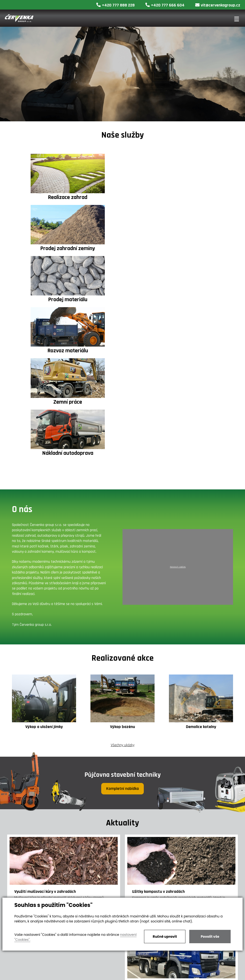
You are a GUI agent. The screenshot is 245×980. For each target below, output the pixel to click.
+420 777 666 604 (165, 5)
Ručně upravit (165, 937)
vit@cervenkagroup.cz (218, 5)
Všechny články (122, 880)
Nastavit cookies (178, 413)
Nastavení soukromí (140, 975)
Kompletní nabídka (122, 635)
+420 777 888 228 (116, 5)
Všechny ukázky (123, 592)
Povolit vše (210, 937)
